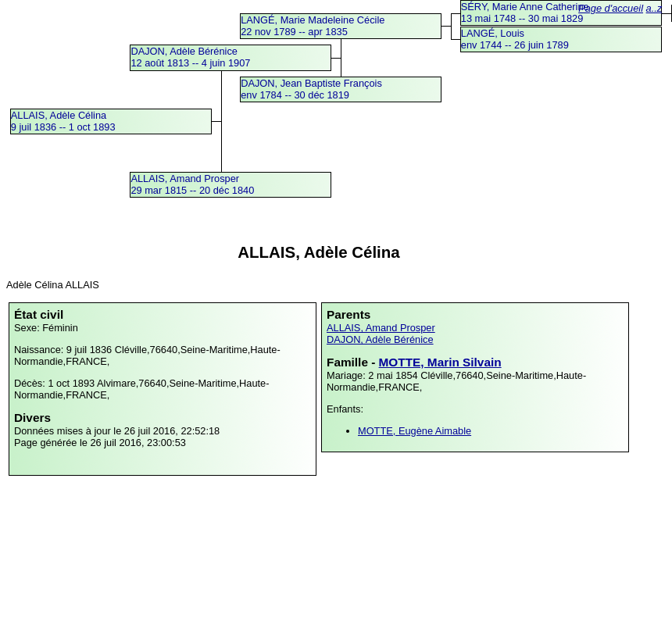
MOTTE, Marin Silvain (440, 362)
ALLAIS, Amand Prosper (381, 328)
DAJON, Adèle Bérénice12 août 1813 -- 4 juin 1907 (190, 57)
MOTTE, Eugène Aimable (415, 431)
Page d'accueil (611, 8)
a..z (654, 8)
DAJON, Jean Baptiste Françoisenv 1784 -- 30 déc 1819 (311, 89)
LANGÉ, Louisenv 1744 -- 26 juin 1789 (515, 39)
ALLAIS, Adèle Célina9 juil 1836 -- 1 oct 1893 (63, 121)
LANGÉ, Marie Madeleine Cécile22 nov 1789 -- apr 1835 (313, 26)
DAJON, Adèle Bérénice (380, 339)
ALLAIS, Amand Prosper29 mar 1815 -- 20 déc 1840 (192, 184)
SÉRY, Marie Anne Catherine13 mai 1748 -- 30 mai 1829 (525, 12)
